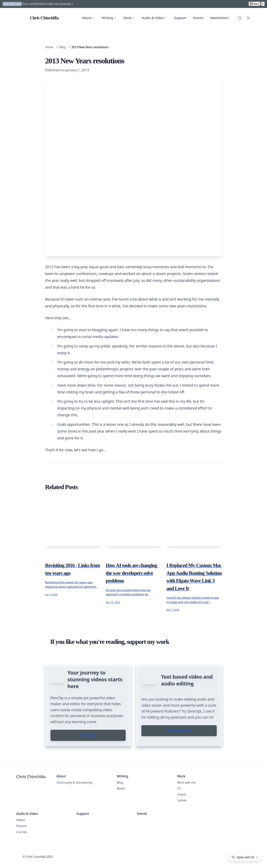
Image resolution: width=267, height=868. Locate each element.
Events (198, 18)
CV (179, 806)
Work (129, 18)
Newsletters (220, 18)
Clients (182, 812)
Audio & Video (154, 18)
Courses (22, 850)
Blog (62, 47)
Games (182, 818)
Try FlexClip (88, 753)
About (89, 18)
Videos (21, 838)
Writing (109, 18)
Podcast (21, 844)
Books (121, 806)
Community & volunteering (74, 800)
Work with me (186, 800)
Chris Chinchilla (31, 794)
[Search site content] (240, 18)
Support (180, 18)
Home (49, 47)
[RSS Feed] (248, 18)
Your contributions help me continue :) (47, 4)
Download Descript (179, 752)
